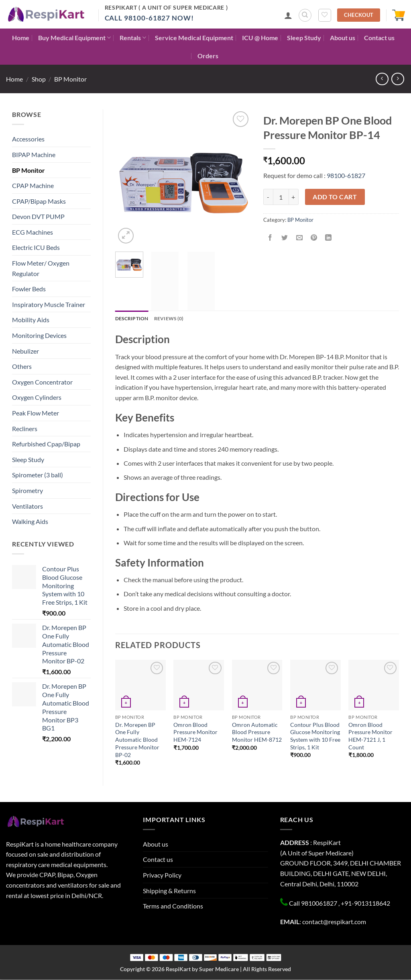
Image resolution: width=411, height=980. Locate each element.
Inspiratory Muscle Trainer (49, 304)
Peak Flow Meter (36, 413)
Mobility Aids (31, 320)
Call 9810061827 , (314, 903)
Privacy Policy (162, 875)
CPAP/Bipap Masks (39, 201)
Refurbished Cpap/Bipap (46, 444)
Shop (39, 79)
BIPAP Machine (34, 154)
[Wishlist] (325, 15)
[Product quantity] (281, 197)
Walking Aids (30, 521)
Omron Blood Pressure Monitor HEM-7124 (195, 732)
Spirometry (27, 490)
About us (343, 38)
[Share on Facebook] (270, 238)
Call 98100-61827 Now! (149, 18)
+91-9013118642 (365, 903)
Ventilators (27, 506)
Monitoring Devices (39, 335)
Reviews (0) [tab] (172, 319)
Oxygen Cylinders (37, 397)
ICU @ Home (260, 38)
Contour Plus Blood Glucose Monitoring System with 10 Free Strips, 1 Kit (315, 736)
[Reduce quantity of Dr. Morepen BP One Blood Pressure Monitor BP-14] (268, 197)
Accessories (28, 139)
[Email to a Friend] (299, 238)
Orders (208, 56)
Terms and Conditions (173, 906)
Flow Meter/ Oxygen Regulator (41, 268)
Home (21, 38)
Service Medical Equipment (194, 38)
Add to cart (335, 197)
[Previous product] (398, 79)
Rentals (133, 38)
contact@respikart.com (334, 922)
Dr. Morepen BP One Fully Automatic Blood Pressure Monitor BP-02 (137, 740)
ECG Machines (33, 232)
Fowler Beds (29, 289)
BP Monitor (70, 79)
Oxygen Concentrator (42, 382)
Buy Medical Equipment (74, 38)
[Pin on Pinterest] (314, 238)
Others (22, 366)
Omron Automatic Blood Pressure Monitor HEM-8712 (257, 732)
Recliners (25, 429)
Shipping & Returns (169, 891)
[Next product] (382, 79)
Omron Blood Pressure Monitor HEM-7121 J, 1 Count (370, 736)
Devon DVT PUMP (38, 216)
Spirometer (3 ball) (38, 475)
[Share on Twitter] (285, 238)
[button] (288, 15)
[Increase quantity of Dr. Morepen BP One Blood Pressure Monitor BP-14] (294, 197)
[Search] (305, 15)
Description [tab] (133, 319)
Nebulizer (25, 351)
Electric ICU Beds (36, 247)
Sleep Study (304, 38)
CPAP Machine (33, 185)
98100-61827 (346, 175)
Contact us (379, 38)
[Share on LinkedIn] (329, 238)
